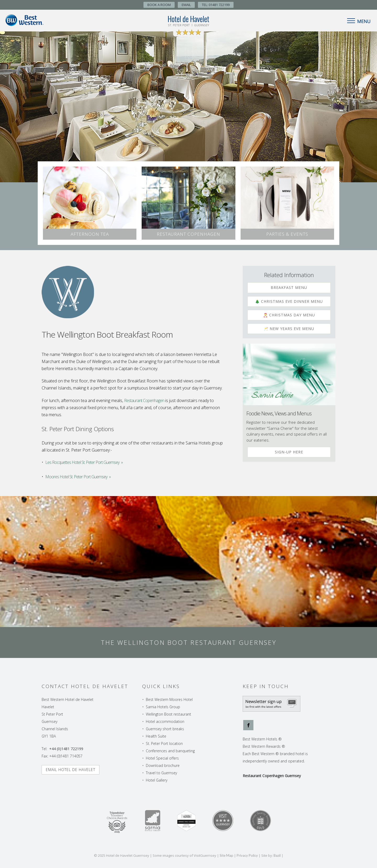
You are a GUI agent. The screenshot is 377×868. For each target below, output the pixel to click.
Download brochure (163, 765)
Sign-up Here (289, 452)
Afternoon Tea (90, 234)
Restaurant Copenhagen (188, 234)
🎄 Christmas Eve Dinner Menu (289, 301)
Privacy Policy (247, 855)
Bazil (277, 855)
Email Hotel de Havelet (71, 770)
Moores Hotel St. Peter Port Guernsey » (78, 477)
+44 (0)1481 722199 (66, 749)
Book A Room (159, 5)
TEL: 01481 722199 (216, 5)
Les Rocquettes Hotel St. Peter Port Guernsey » (84, 462)
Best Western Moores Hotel (169, 699)
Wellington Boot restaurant (168, 714)
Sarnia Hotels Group (163, 707)
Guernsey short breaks (165, 729)
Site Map (226, 855)
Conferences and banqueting (170, 751)
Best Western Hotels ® (262, 739)
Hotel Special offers (162, 758)
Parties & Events (287, 234)
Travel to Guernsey (161, 773)
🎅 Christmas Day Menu (289, 315)
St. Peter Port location (164, 743)
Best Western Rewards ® (264, 746)
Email (186, 5)
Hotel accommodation (165, 721)
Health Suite (156, 736)
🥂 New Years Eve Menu (289, 329)
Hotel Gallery (157, 780)
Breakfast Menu (289, 287)
